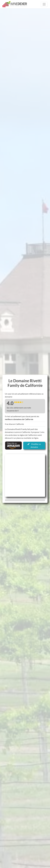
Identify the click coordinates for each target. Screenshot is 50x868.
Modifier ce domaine (34, 445)
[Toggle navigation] (44, 4)
